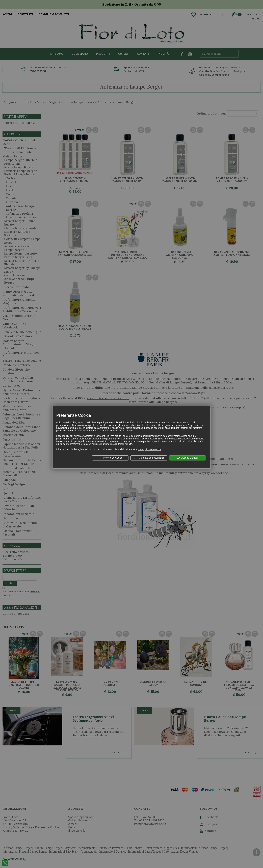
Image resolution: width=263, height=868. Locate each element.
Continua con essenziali (149, 458)
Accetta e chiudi (187, 458)
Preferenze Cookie (110, 458)
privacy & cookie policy (149, 449)
